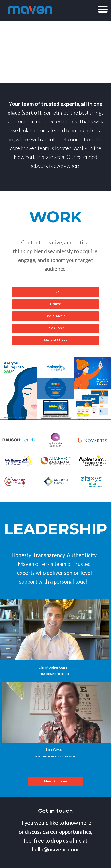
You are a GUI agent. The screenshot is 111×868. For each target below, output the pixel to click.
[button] (103, 9)
